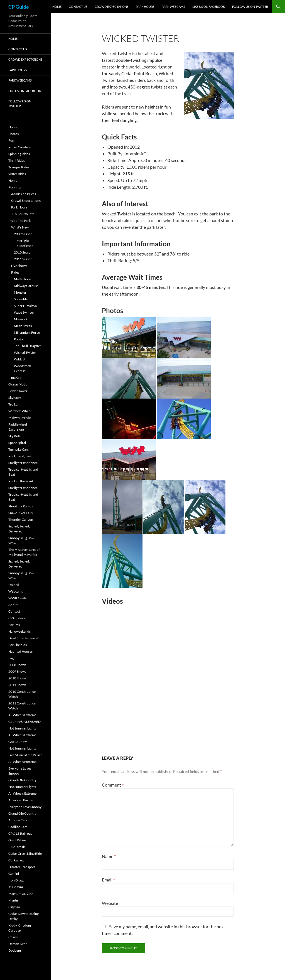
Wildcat (20, 359)
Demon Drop (18, 944)
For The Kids (18, 645)
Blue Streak (17, 847)
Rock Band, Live (20, 456)
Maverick (21, 319)
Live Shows (19, 266)
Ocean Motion (19, 384)
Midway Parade (20, 418)
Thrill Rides (17, 160)
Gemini (14, 874)
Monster (20, 292)
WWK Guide (18, 598)
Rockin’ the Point (21, 481)
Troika (13, 404)
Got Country (18, 742)
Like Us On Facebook (209, 7)
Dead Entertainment (23, 638)
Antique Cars (18, 820)
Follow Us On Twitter (250, 7)
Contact (14, 611)
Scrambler (21, 299)
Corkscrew (16, 860)
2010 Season (23, 252)
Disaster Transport (22, 867)
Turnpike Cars (19, 449)
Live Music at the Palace (25, 755)
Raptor (19, 339)
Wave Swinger (24, 312)
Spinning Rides (19, 154)
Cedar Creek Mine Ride (25, 853)
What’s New (20, 227)
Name (109, 856)
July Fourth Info (23, 214)
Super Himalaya (25, 306)
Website (110, 903)
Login (12, 658)
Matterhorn (23, 279)
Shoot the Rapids (21, 506)
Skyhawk (15, 398)
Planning (15, 187)
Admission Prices (24, 194)
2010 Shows (17, 678)
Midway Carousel (27, 286)
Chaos (13, 937)
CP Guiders (17, 618)
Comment (113, 785)
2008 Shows (17, 665)
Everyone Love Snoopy (25, 807)
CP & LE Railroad (20, 833)
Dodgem (15, 950)
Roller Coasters (19, 147)
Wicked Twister (25, 353)
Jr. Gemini (16, 887)
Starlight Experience (23, 463)
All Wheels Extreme (22, 715)
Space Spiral (17, 443)
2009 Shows (17, 671)
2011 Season (23, 259)
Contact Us (78, 7)
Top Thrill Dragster (28, 346)
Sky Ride (14, 436)
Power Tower (18, 391)
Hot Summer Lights (22, 728)
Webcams (16, 591)
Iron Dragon (17, 880)
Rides (15, 272)
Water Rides (17, 174)
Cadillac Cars (18, 827)
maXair (16, 378)
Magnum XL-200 (20, 894)
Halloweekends (19, 631)
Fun (11, 140)
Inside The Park (19, 221)
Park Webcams (173, 7)
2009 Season (23, 234)
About (13, 605)
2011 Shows (17, 685)
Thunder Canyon (21, 520)
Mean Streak (23, 326)
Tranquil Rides (19, 167)
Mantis (13, 900)
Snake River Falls (20, 513)
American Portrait (21, 800)
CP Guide (19, 7)
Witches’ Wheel (20, 411)
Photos (13, 134)
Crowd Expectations (112, 7)
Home (57, 7)
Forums (14, 625)
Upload (14, 585)
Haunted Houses (20, 651)
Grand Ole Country (22, 780)
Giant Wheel (17, 840)
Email (108, 880)
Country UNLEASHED (24, 722)
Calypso (14, 907)
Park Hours (145, 7)
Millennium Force (27, 332)
